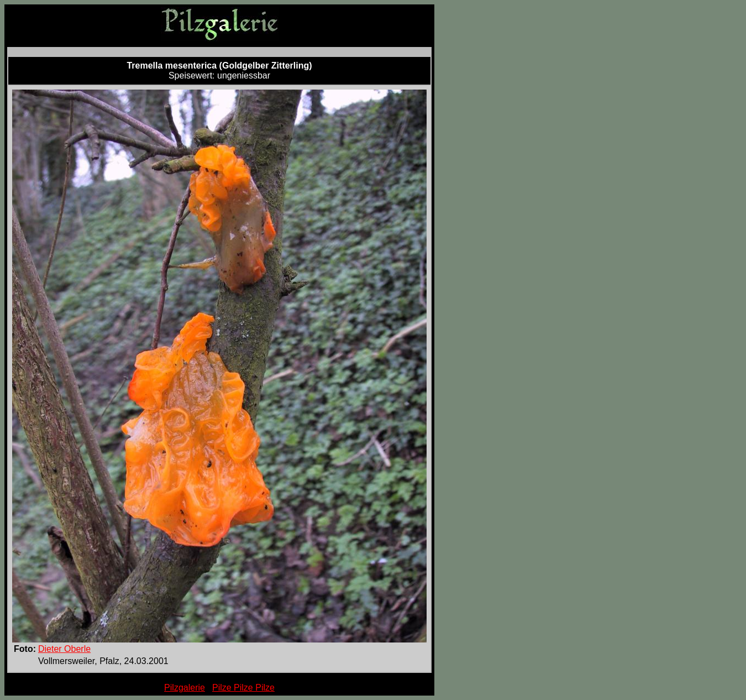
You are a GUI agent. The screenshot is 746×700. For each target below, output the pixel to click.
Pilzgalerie (185, 688)
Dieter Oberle (64, 649)
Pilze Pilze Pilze (243, 688)
